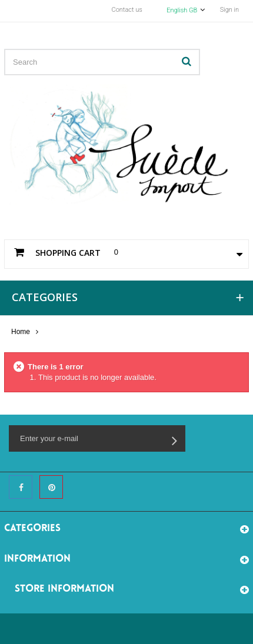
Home (21, 332)
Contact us (127, 10)
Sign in (229, 10)
